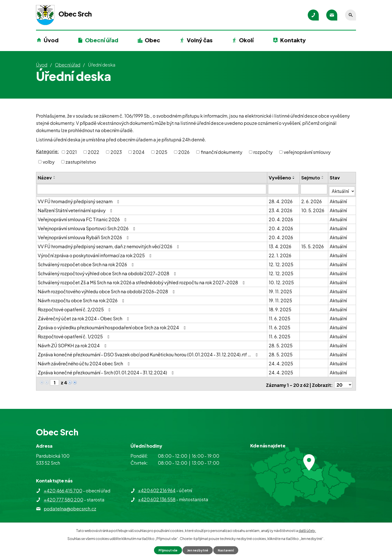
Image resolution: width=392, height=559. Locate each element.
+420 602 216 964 (157, 486)
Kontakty (293, 40)
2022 (93, 152)
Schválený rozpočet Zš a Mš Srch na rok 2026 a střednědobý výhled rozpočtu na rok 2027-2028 (142, 280)
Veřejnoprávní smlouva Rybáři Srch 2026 (84, 235)
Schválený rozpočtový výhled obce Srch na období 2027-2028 (108, 271)
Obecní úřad (102, 40)
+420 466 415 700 (63, 486)
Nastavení (229, 550)
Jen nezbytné (198, 550)
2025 (161, 152)
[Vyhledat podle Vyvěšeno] (283, 189)
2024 (139, 152)
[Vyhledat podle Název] (152, 189)
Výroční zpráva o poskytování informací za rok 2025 (96, 253)
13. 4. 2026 (280, 244)
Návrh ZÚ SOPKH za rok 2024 (73, 343)
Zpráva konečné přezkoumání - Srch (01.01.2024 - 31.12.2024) (107, 370)
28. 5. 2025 (281, 343)
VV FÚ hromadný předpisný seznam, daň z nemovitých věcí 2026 (109, 244)
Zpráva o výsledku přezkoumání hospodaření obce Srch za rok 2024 (113, 325)
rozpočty (263, 152)
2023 (116, 152)
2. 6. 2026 (312, 199)
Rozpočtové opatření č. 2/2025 (75, 307)
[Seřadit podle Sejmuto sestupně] (323, 178)
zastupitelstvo (81, 162)
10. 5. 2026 (313, 208)
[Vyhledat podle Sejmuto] (314, 189)
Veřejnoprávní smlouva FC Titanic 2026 (83, 217)
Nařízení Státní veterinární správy (76, 208)
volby (49, 162)
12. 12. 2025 (281, 262)
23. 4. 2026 (281, 208)
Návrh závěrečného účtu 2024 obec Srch (85, 361)
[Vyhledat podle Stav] (342, 189)
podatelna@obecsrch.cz (70, 504)
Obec (152, 40)
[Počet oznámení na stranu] (343, 380)
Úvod (51, 40)
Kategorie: (47, 151)
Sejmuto (311, 178)
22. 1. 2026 (280, 253)
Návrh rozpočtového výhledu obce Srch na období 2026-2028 (107, 289)
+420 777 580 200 (63, 495)
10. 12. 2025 (281, 280)
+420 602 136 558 (157, 495)
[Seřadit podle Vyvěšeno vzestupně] (294, 176)
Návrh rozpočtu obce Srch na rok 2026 (82, 298)
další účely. (307, 530)
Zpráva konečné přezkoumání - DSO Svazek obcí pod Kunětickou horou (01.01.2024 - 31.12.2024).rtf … (149, 352)
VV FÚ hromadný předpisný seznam (79, 199)
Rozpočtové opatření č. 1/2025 (75, 334)
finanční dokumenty (221, 152)
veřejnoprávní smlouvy (307, 152)
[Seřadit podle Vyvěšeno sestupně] (294, 178)
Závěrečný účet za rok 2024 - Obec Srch (84, 316)
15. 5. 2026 (313, 244)
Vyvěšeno (280, 178)
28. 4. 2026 (281, 199)
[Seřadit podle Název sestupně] (54, 178)
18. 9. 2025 (280, 307)
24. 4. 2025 (281, 361)
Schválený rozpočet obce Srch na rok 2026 (87, 262)
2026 (184, 152)
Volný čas (200, 40)
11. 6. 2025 (280, 316)
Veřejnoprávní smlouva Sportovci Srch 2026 (87, 226)
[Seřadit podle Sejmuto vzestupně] (323, 176)
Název (45, 178)
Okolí (246, 40)
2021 (71, 152)
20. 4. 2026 (281, 217)
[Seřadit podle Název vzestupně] (54, 176)
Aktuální (339, 199)
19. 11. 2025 (281, 289)
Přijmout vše (165, 550)
